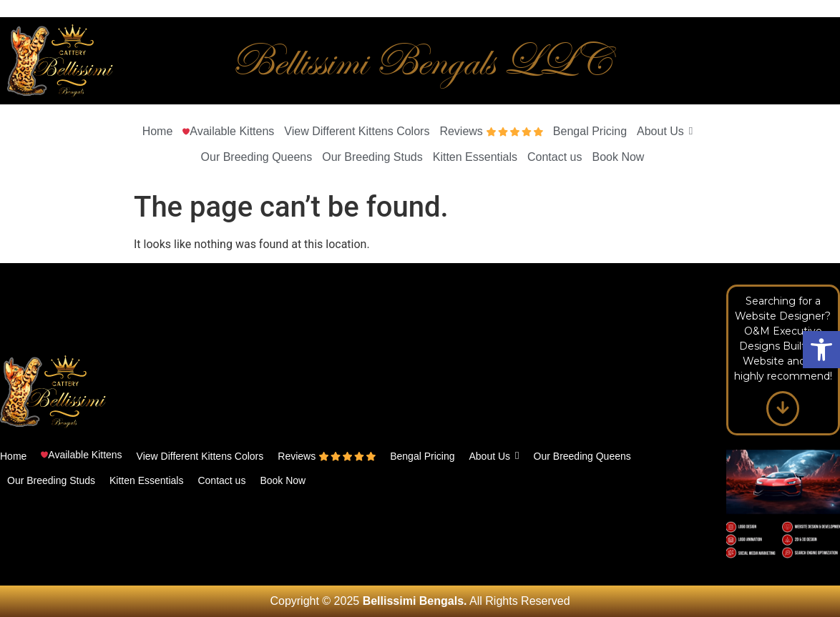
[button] (821, 350)
